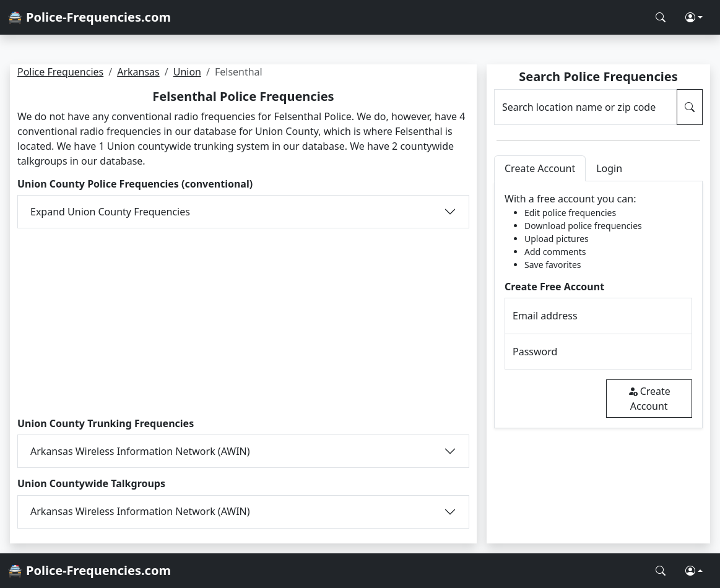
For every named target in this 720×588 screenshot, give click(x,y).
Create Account (649, 399)
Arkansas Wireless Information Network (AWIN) (140, 451)
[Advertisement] (243, 321)
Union (187, 72)
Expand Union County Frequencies (110, 212)
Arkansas (138, 72)
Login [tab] (609, 168)
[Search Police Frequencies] (661, 17)
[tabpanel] (598, 305)
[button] (694, 17)
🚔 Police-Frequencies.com (89, 17)
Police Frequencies (60, 72)
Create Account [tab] (540, 168)
